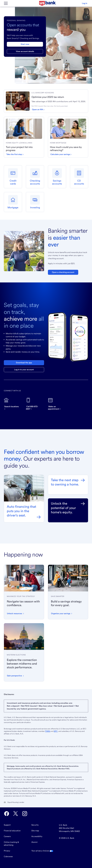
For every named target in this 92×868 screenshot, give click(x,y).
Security (35, 825)
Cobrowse (8, 856)
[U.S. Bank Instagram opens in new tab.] (25, 814)
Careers (7, 836)
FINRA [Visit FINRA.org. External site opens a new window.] (48, 731)
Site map (35, 831)
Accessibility (37, 836)
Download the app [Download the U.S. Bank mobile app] (24, 363)
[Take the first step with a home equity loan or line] (15, 154)
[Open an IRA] (38, 110)
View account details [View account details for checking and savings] (25, 51)
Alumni (34, 842)
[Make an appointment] (57, 404)
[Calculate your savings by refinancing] (61, 154)
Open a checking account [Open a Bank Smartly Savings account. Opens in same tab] (63, 272)
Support (7, 825)
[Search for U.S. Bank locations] (13, 404)
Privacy (7, 851)
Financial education (12, 831)
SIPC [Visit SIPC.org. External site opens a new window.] (56, 731)
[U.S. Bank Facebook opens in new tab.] (7, 814)
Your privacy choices (42, 851)
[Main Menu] (6, 3)
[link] (59, 93)
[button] (85, 3)
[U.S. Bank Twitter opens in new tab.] (16, 814)
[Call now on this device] (35, 404)
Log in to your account (24, 370)
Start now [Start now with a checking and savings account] (25, 44)
